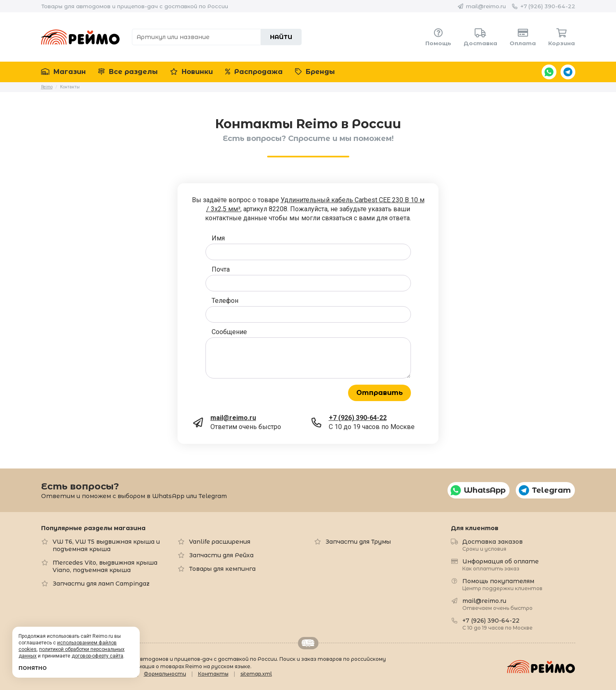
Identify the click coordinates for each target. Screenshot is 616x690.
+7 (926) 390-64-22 (548, 6)
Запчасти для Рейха (221, 555)
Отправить (380, 393)
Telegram (568, 72)
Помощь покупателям (502, 584)
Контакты (213, 674)
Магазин (63, 72)
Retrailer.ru (308, 643)
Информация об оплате (501, 564)
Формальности (165, 674)
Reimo (81, 37)
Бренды (315, 72)
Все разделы (128, 72)
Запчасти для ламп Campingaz (101, 584)
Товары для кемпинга (222, 569)
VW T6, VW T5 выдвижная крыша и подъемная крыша (106, 545)
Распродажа (254, 72)
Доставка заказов (493, 545)
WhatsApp (549, 72)
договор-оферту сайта (97, 656)
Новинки (191, 72)
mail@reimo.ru (486, 6)
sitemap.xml (256, 674)
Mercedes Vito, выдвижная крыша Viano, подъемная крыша (105, 566)
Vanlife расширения (220, 542)
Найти (281, 37)
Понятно (33, 668)
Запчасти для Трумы (358, 542)
